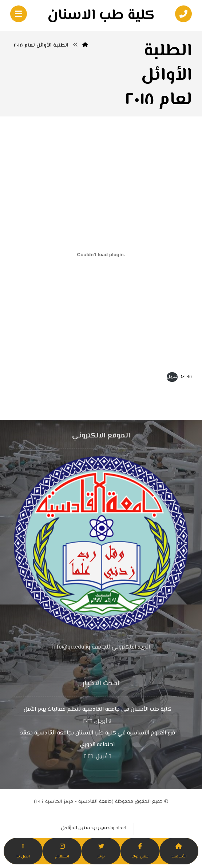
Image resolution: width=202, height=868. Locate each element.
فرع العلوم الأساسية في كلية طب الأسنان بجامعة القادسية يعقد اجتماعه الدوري (98, 739)
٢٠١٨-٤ (186, 377)
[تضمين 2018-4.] (101, 255)
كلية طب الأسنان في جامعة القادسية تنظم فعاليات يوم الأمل (98, 710)
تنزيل (172, 377)
